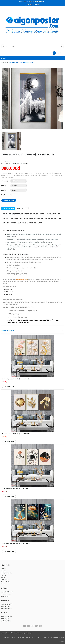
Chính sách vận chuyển (7, 604)
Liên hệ (3, 584)
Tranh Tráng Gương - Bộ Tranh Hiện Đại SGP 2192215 (16, 379)
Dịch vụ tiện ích (5, 619)
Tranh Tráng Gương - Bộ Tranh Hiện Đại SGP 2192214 (16, 434)
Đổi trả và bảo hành (6, 594)
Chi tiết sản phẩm (8, 208)
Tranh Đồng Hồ (5, 580)
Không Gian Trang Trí (7, 573)
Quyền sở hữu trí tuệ (6, 621)
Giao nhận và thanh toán (7, 592)
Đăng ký (37, 5)
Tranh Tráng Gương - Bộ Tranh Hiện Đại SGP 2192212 (16, 544)
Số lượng (4, 195)
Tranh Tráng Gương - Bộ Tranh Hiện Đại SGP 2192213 (16, 489)
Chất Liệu (4, 186)
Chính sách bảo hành (7, 609)
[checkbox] (34, 320)
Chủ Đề (3, 577)
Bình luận (20, 208)
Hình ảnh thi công (6, 582)
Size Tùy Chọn (5, 181)
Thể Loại (3, 575)
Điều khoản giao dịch (6, 616)
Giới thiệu (4, 571)
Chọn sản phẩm (9, 387)
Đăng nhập (29, 5)
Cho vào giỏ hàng (9, 200)
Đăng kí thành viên (6, 596)
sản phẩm (60, 53)
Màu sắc (3, 190)
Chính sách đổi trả (6, 606)
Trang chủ (4, 63)
